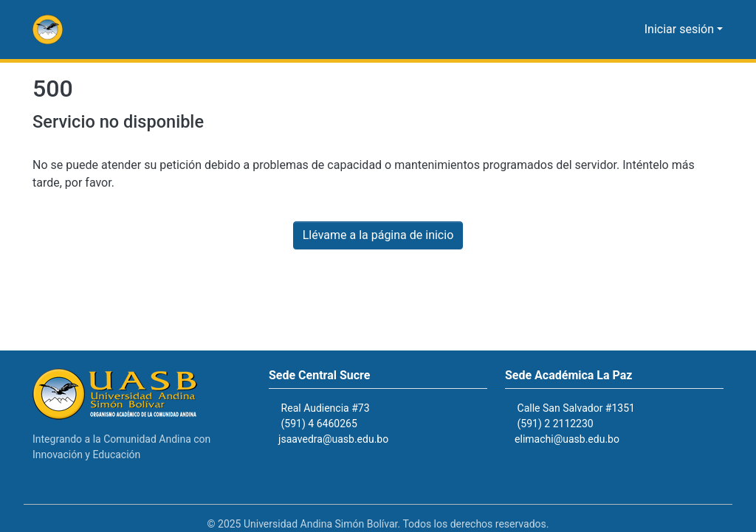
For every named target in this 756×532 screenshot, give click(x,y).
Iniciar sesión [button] (683, 30)
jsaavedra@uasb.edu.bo (341, 439)
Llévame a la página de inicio (378, 235)
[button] (48, 30)
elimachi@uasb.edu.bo (574, 439)
